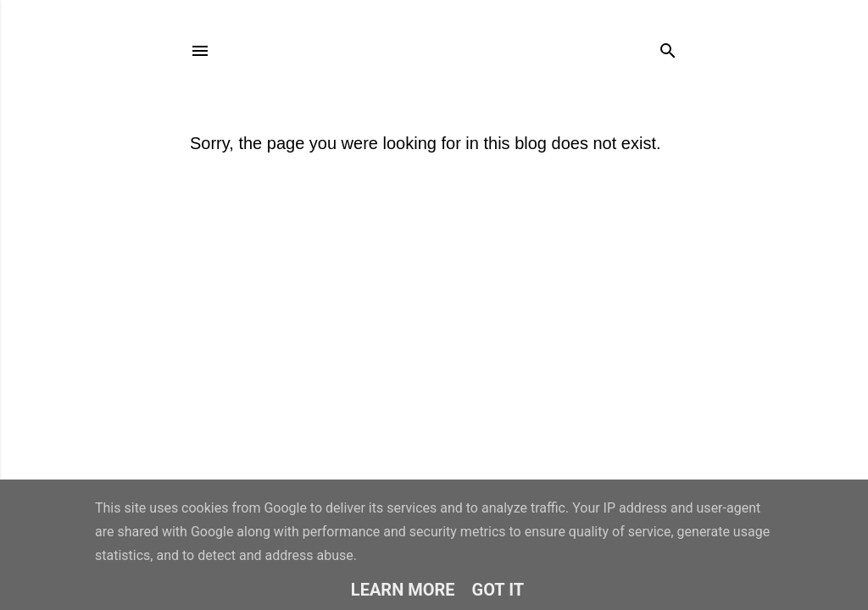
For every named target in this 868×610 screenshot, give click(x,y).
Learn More (403, 590)
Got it (498, 590)
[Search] (668, 47)
